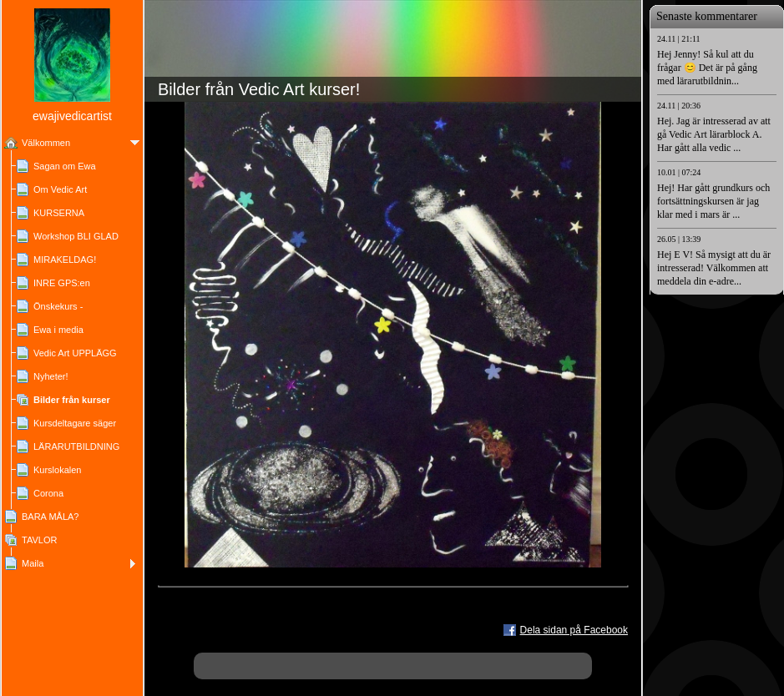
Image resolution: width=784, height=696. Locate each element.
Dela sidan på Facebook (574, 630)
